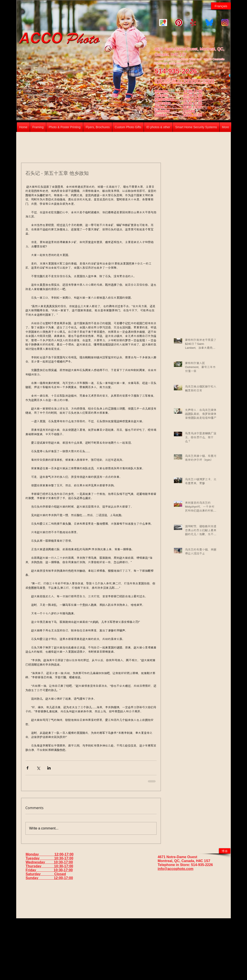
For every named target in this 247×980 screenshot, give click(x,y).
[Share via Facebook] (27, 768)
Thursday (169, 103)
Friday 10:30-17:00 (178, 107)
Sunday (169, 115)
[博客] (225, 851)
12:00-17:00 (192, 115)
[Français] (221, 6)
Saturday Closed (175, 111)
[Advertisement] (124, 949)
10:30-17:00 (193, 103)
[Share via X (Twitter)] (38, 768)
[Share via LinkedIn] (49, 768)
